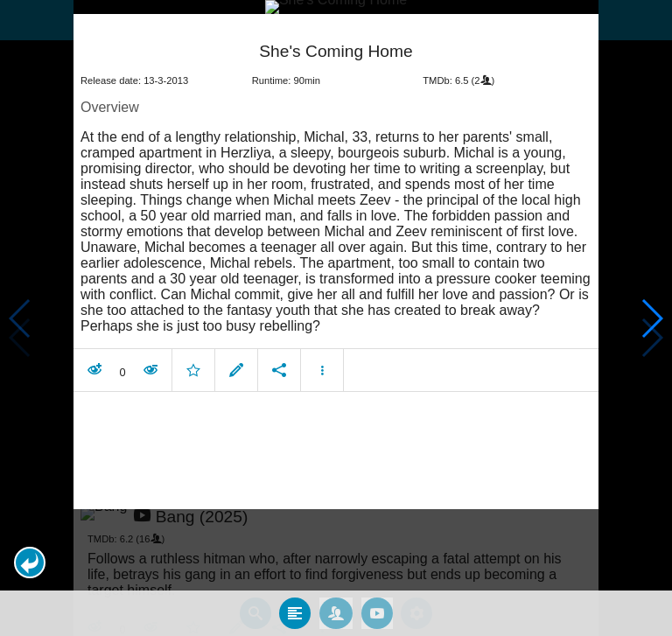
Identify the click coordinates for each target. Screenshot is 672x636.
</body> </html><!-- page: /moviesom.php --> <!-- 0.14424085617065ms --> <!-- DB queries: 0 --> (336, 318)
